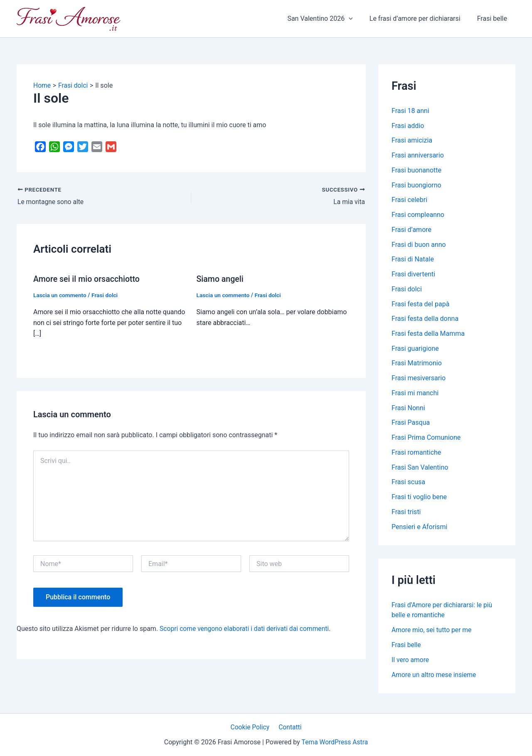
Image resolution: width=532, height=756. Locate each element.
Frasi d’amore (411, 230)
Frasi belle (494, 18)
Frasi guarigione (415, 350)
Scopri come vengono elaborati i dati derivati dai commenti (246, 629)
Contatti (289, 727)
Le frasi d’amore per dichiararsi (420, 18)
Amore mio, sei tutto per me (432, 633)
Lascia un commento (60, 295)
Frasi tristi (406, 515)
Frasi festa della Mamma (428, 335)
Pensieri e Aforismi (419, 530)
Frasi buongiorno (416, 186)
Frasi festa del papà (420, 305)
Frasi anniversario (418, 156)
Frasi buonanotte (416, 171)
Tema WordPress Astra (335, 742)
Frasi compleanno (418, 215)
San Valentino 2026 (328, 19)
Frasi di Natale (413, 260)
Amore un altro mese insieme (435, 678)
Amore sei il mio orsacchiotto (88, 279)
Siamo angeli (221, 279)
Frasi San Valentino (420, 470)
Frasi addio (408, 126)
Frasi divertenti (413, 275)
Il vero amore (411, 663)
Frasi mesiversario (419, 380)
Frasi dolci (106, 295)
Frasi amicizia (412, 141)
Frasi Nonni (408, 410)
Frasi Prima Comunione (426, 440)
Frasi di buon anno (419, 245)
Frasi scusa (408, 485)
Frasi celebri (409, 201)
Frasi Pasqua (411, 425)
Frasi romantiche (416, 455)
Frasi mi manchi (415, 395)
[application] (357, 19)
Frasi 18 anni (410, 111)
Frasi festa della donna (425, 320)
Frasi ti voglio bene (419, 500)
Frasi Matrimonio (417, 365)
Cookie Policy (251, 727)
